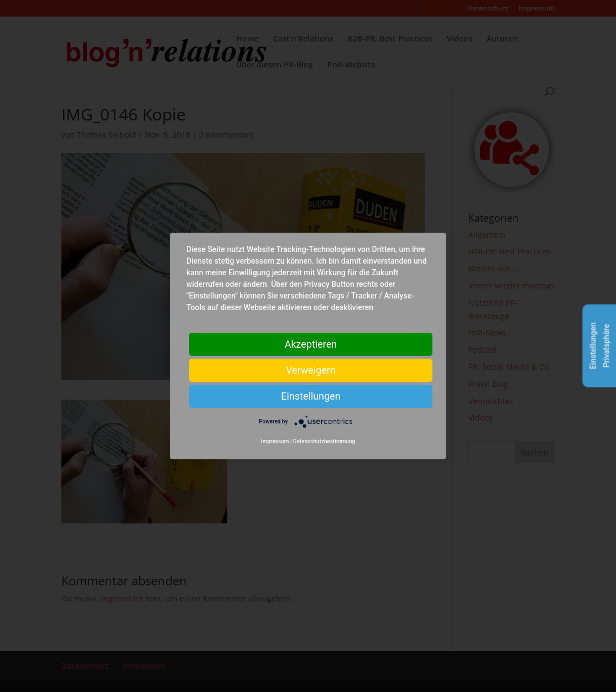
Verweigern (311, 370)
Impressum (275, 441)
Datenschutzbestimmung (324, 441)
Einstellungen (310, 396)
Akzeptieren (311, 344)
